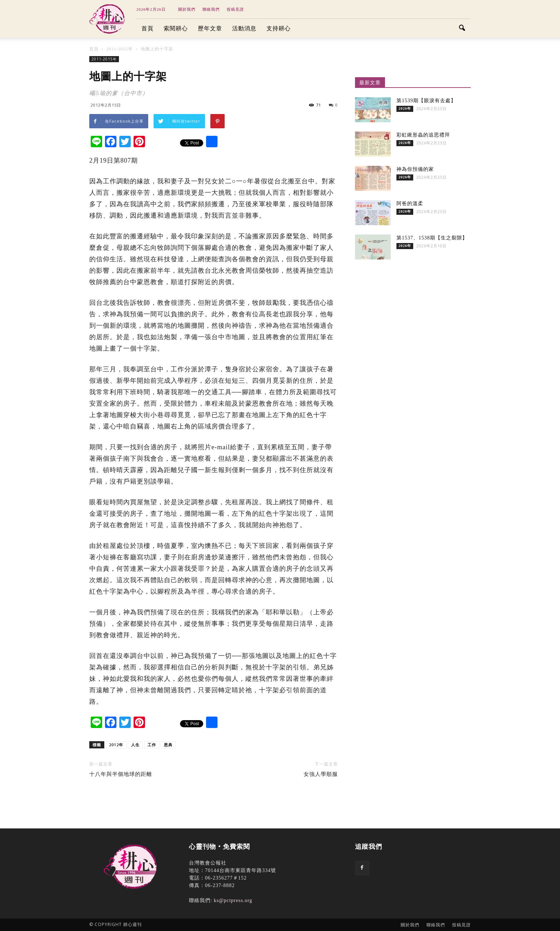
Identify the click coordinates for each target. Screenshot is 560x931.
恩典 (168, 745)
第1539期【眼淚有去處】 (426, 101)
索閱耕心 (176, 28)
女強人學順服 (321, 774)
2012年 (116, 745)
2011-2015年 (104, 59)
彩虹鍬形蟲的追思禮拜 (423, 135)
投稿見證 (235, 9)
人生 (135, 745)
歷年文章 (210, 28)
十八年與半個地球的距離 (121, 774)
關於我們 (187, 9)
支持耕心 (279, 28)
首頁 (147, 28)
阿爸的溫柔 (410, 204)
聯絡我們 (211, 9)
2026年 (405, 108)
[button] (462, 29)
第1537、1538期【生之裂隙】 (432, 238)
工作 (152, 745)
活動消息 (244, 28)
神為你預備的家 (415, 169)
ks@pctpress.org (233, 900)
